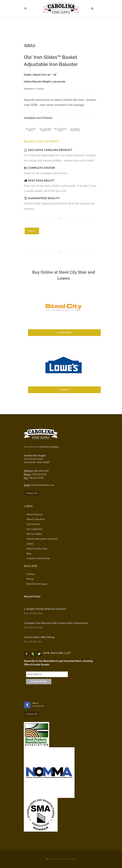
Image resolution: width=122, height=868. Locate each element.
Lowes (64, 390)
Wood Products (35, 514)
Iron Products (33, 524)
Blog (29, 553)
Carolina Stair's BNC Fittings (39, 637)
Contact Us (32, 493)
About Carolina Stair (37, 548)
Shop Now (64, 333)
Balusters (30, 141)
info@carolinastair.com (42, 485)
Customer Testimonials (38, 558)
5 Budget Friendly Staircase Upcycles (45, 609)
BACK (32, 231)
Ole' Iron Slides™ (49, 141)
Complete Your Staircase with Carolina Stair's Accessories (56, 623)
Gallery (30, 544)
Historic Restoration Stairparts (42, 539)
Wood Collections (36, 519)
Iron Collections (35, 529)
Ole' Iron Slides (34, 534)
